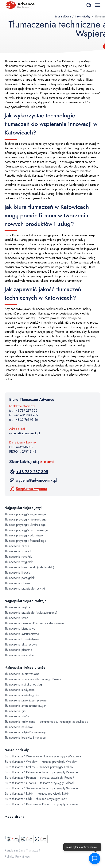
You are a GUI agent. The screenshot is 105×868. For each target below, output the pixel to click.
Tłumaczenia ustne (16, 618)
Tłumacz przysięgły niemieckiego (26, 519)
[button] (95, 859)
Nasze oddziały (17, 750)
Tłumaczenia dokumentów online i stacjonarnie (34, 623)
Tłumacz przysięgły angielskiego (25, 514)
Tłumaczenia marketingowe (22, 695)
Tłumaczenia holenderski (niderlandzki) (29, 567)
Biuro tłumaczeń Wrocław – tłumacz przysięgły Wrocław (41, 762)
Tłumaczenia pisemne (18, 650)
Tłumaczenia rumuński (18, 557)
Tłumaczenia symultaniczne (22, 634)
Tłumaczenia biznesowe (20, 629)
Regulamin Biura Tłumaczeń (22, 850)
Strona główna (63, 17)
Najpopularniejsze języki (24, 508)
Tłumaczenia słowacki (18, 551)
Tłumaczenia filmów (17, 716)
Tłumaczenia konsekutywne (22, 639)
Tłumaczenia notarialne (19, 655)
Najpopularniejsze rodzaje (26, 601)
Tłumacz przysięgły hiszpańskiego (26, 530)
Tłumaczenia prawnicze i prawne (26, 700)
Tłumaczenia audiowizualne (22, 674)
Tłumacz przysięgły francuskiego (25, 541)
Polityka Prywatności (17, 857)
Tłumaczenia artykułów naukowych (27, 732)
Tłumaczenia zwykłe (17, 607)
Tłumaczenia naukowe (19, 727)
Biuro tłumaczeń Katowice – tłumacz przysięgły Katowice (41, 772)
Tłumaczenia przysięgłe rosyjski (25, 588)
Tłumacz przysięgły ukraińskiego (25, 525)
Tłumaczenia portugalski (20, 578)
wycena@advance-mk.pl (24, 433)
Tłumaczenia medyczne (20, 690)
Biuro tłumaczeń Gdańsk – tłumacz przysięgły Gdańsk (39, 783)
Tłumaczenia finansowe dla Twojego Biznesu (33, 679)
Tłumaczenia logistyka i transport (25, 738)
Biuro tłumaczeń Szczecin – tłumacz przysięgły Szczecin (41, 788)
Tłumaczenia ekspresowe (21, 644)
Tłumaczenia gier (16, 711)
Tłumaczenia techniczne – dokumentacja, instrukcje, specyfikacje (46, 722)
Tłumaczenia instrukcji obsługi (23, 684)
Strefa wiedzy (83, 17)
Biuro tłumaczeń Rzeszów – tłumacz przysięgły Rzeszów (41, 804)
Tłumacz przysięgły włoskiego (24, 535)
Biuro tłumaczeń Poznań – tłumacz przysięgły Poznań (39, 778)
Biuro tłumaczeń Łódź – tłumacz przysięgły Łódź (36, 799)
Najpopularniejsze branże (25, 668)
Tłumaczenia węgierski (19, 562)
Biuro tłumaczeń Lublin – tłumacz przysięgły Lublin (37, 794)
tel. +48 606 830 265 (23, 415)
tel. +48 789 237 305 (23, 411)
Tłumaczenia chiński (17, 583)
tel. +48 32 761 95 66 (23, 420)
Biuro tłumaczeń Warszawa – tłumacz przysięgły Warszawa (43, 756)
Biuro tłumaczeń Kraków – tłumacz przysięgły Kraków (39, 767)
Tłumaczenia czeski (17, 546)
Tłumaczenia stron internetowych (25, 706)
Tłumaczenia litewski (17, 573)
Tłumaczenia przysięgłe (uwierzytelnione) (31, 613)
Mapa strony (14, 817)
